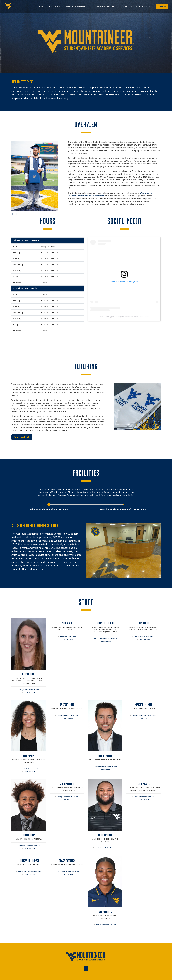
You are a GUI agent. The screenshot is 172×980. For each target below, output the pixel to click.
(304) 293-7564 (106, 641)
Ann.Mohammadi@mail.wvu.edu (30, 871)
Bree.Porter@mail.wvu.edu (30, 769)
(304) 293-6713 (30, 874)
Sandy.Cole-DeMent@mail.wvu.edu (106, 638)
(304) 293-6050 (68, 639)
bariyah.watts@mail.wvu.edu (106, 925)
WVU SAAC (105, 317)
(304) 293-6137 (145, 718)
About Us (53, 6)
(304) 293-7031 (30, 772)
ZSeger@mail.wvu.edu (68, 636)
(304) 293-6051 (68, 800)
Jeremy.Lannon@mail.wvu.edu (68, 797)
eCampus (162, 6)
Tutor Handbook (22, 437)
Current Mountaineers (75, 6)
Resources (125, 6)
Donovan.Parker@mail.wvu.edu (106, 766)
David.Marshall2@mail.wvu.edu (106, 848)
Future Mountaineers (103, 6)
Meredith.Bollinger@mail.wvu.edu (145, 715)
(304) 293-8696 (145, 639)
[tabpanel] (86, 540)
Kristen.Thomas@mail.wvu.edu (68, 715)
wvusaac (116, 317)
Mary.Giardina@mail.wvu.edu (30, 690)
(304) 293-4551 (30, 693)
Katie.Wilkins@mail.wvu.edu (145, 797)
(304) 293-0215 (145, 800)
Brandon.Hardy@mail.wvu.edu (30, 846)
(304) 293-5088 (68, 718)
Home (42, 6)
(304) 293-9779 (106, 769)
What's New (142, 6)
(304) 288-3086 (68, 874)
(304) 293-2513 (30, 849)
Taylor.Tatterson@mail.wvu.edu (68, 871)
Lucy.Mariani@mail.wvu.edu (145, 636)
